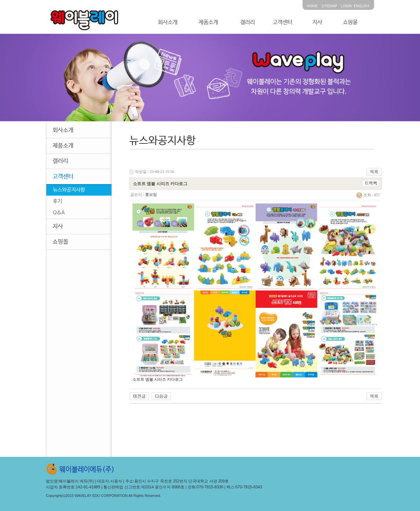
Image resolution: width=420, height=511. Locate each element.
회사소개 (168, 22)
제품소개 (208, 22)
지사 (317, 22)
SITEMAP (329, 6)
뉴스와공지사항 (69, 190)
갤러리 (248, 22)
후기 (57, 201)
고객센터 (283, 22)
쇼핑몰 (350, 22)
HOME (312, 6)
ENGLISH (361, 6)
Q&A (59, 213)
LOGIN (346, 6)
